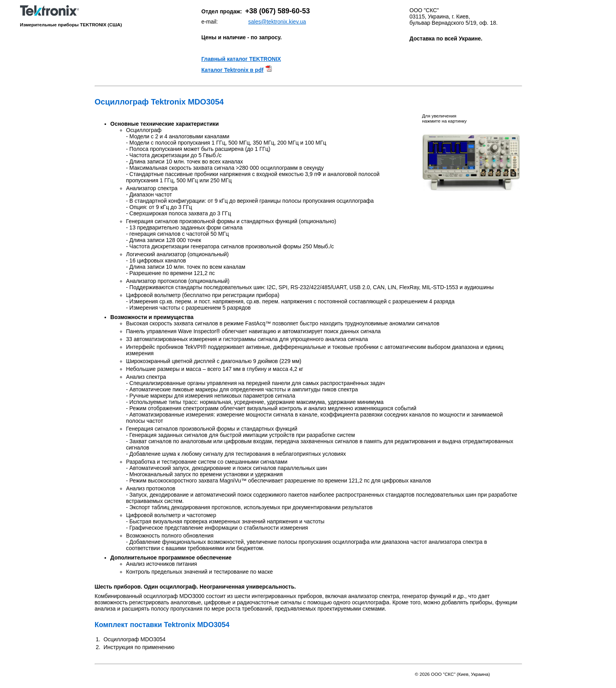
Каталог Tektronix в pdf (232, 70)
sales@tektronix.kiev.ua (277, 22)
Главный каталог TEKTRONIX (241, 59)
